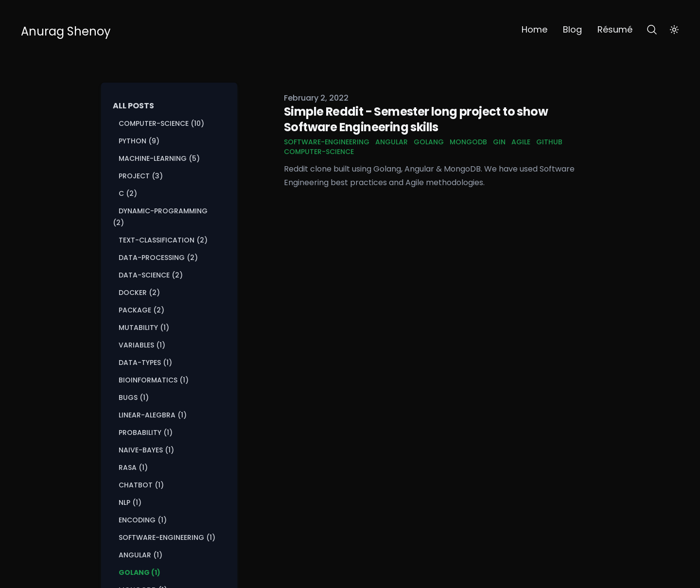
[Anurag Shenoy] (66, 30)
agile (521, 142)
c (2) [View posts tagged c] (128, 193)
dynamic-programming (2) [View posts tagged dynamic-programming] (160, 217)
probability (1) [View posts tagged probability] (146, 432)
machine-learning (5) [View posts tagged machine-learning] (159, 158)
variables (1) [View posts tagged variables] (142, 345)
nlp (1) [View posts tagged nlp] (130, 502)
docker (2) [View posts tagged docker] (139, 293)
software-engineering (327, 142)
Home (534, 29)
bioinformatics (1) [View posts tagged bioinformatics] (154, 380)
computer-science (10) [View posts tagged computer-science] (161, 123)
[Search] (652, 30)
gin (499, 142)
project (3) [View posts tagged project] (141, 176)
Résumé (615, 29)
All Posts (133, 106)
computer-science (319, 152)
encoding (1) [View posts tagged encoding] (143, 520)
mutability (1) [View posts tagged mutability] (144, 328)
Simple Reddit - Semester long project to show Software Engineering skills (416, 119)
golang (429, 142)
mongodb (468, 142)
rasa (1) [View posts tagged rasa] (133, 467)
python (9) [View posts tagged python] (139, 141)
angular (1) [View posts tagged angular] (140, 555)
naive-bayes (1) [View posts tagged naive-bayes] (146, 450)
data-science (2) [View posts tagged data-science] (151, 275)
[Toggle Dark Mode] (674, 30)
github (549, 142)
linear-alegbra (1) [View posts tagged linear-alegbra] (153, 415)
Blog (572, 29)
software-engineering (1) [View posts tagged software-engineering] (167, 537)
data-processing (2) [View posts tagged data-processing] (158, 258)
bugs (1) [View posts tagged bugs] (134, 398)
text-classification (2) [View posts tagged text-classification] (163, 240)
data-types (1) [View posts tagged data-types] (145, 363)
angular (392, 142)
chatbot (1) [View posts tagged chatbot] (141, 485)
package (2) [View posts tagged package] (141, 310)
